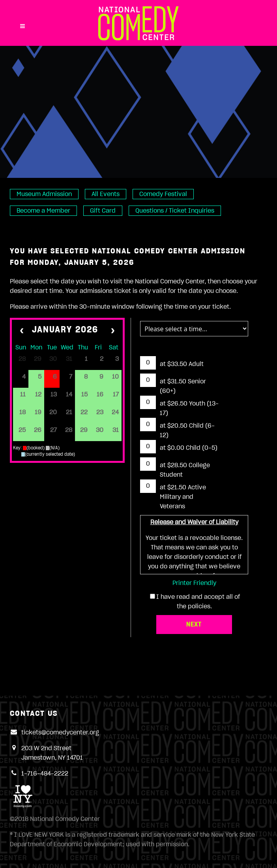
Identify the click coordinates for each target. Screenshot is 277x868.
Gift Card (103, 211)
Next (194, 625)
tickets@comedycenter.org (60, 732)
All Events (106, 194)
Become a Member (43, 211)
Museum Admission (44, 194)
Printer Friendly (194, 583)
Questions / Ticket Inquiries (175, 211)
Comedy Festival (163, 194)
